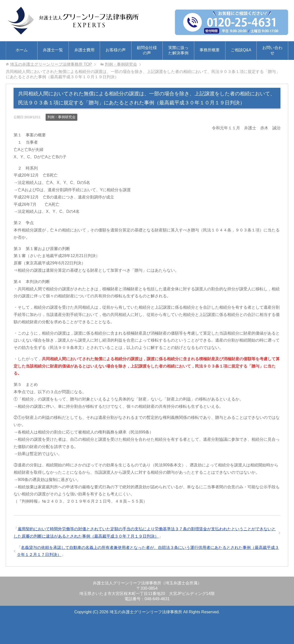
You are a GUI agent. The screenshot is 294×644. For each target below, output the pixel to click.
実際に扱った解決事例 (178, 50)
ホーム (22, 50)
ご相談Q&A (241, 50)
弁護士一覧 (53, 50)
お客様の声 (116, 50)
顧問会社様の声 (147, 50)
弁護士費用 (84, 50)
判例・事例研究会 (61, 117)
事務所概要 (210, 50)
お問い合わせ (272, 50)
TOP (51, 64)
